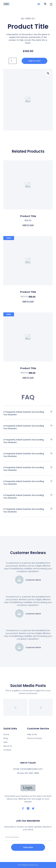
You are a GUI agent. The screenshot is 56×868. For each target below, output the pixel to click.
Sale (5, 742)
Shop (6, 738)
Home (6, 734)
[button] (39, 4)
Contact (7, 750)
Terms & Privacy (35, 738)
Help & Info (32, 734)
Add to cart (34, 61)
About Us (8, 746)
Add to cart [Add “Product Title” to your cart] (28, 225)
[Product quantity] (13, 61)
